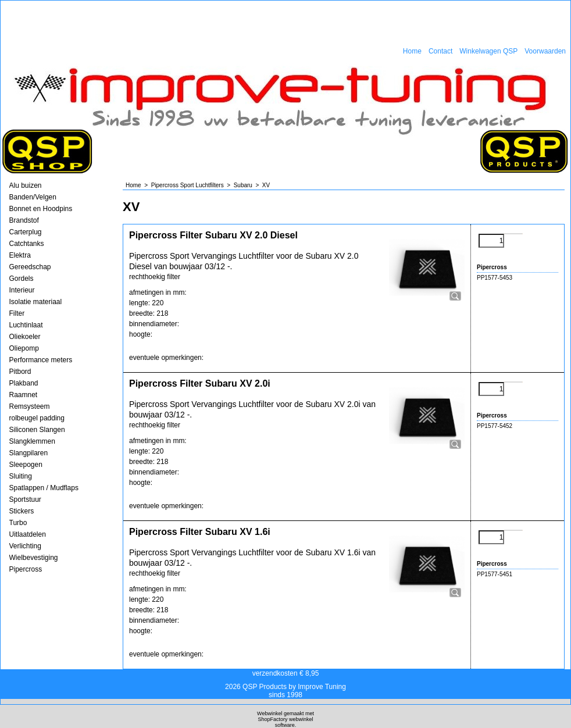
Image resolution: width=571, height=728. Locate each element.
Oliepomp (24, 348)
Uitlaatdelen (28, 534)
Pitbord (20, 372)
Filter (17, 313)
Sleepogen (26, 465)
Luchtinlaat (26, 325)
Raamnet (24, 395)
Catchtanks (27, 244)
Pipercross (26, 569)
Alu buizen (26, 185)
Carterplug (26, 232)
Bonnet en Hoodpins (41, 209)
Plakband (24, 383)
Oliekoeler (25, 337)
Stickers (22, 511)
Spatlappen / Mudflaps (44, 488)
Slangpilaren (29, 453)
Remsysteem (30, 406)
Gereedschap (30, 267)
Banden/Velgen (33, 197)
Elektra (20, 255)
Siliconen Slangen (37, 430)
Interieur (22, 290)
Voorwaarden (545, 51)
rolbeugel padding (37, 418)
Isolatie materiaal (36, 302)
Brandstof (24, 220)
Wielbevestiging (34, 558)
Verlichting (25, 546)
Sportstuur (25, 499)
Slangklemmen (32, 441)
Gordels (22, 279)
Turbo (18, 523)
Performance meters (41, 360)
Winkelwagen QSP (488, 51)
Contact (440, 51)
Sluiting (21, 476)
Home (412, 51)
